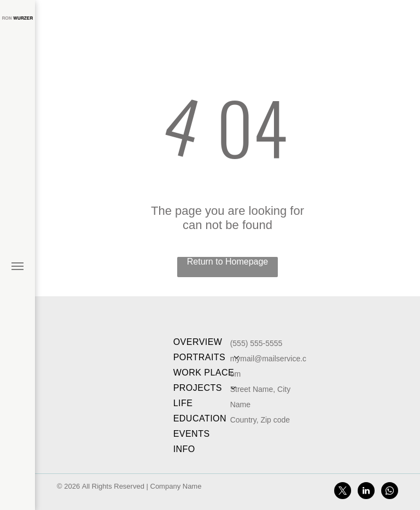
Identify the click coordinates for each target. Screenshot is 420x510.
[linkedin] (366, 492)
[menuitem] (208, 342)
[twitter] (343, 492)
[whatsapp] (390, 492)
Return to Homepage (228, 262)
